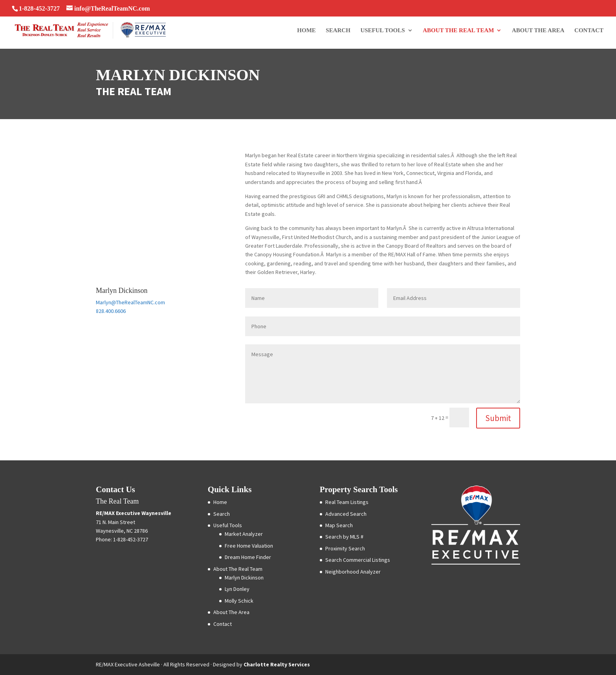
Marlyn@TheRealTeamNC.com (130, 302)
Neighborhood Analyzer (353, 572)
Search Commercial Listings (358, 560)
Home (306, 30)
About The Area (538, 30)
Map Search (339, 525)
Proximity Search (345, 548)
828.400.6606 (111, 311)
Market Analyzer (244, 534)
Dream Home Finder (248, 557)
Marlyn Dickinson (244, 578)
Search (338, 30)
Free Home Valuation (249, 546)
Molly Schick (239, 601)
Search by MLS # (344, 537)
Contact (589, 30)
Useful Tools (382, 30)
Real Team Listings (347, 502)
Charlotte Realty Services (277, 664)
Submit (498, 418)
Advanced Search (346, 514)
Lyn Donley (237, 589)
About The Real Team (458, 30)
